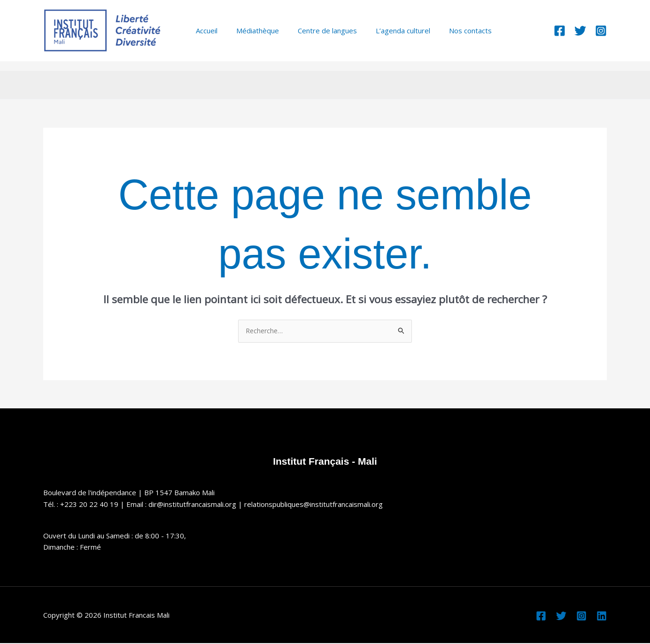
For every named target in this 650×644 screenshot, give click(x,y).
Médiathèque (251, 31)
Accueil (204, 31)
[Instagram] (601, 31)
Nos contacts (449, 31)
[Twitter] (580, 31)
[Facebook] (560, 31)
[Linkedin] (602, 617)
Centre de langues (316, 31)
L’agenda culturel (387, 31)
